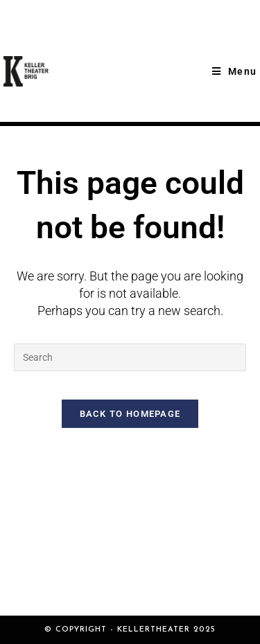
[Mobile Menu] (234, 71)
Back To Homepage (130, 414)
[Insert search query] (130, 357)
